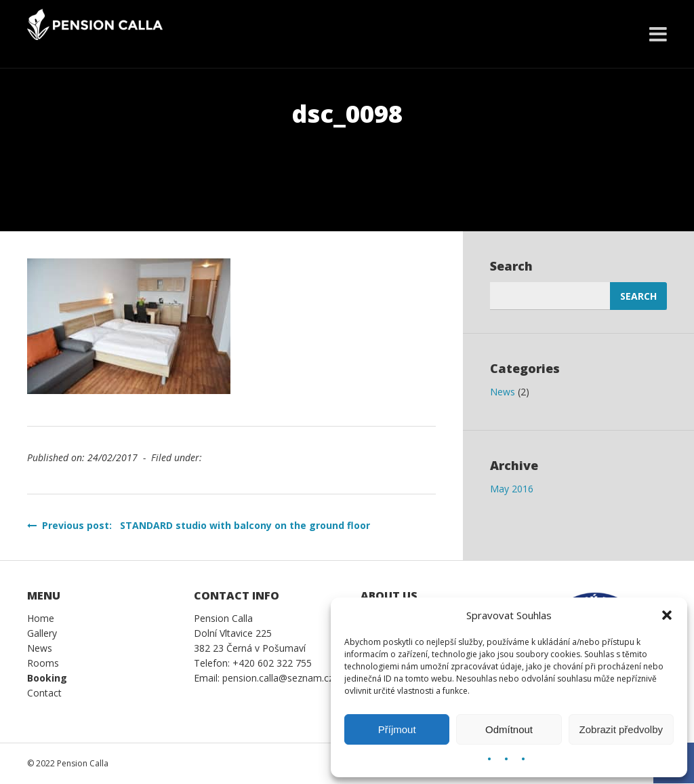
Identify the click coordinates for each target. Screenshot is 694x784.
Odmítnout (509, 729)
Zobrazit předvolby (621, 729)
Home (41, 618)
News (503, 392)
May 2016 (512, 489)
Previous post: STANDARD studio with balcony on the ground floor (199, 525)
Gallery (42, 633)
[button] (667, 615)
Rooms (43, 663)
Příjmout (397, 729)
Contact (44, 693)
